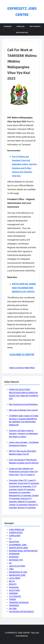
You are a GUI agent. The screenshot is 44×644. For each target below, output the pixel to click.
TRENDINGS (14, 605)
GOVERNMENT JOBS (18, 545)
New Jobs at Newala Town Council (23, 410)
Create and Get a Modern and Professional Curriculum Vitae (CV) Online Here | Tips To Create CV (23, 472)
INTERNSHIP (14, 554)
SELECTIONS (14, 590)
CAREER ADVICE (16, 533)
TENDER (12, 599)
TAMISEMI (13, 593)
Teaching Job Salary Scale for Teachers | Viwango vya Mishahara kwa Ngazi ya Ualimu (23, 434)
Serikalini (21, 26)
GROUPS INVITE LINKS (18, 548)
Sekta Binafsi (35, 26)
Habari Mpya (30, 368)
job (10, 563)
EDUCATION (14, 542)
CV (10, 539)
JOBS (11, 569)
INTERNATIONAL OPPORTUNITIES (23, 551)
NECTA (12, 581)
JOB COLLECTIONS (17, 566)
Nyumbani (8, 26)
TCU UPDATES (15, 596)
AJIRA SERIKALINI (17, 530)
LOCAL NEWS (15, 578)
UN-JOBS (13, 609)
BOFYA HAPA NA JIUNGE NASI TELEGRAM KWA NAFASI (24, 288)
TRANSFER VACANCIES (19, 603)
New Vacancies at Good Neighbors (23, 404)
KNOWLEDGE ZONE (17, 575)
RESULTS (13, 584)
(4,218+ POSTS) (27, 292)
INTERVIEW (14, 557)
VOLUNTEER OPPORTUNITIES (21, 612)
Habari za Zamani (16, 368)
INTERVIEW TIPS (16, 560)
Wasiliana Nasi (22, 32)
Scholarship (14, 587)
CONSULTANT (15, 536)
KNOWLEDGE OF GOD (18, 572)
